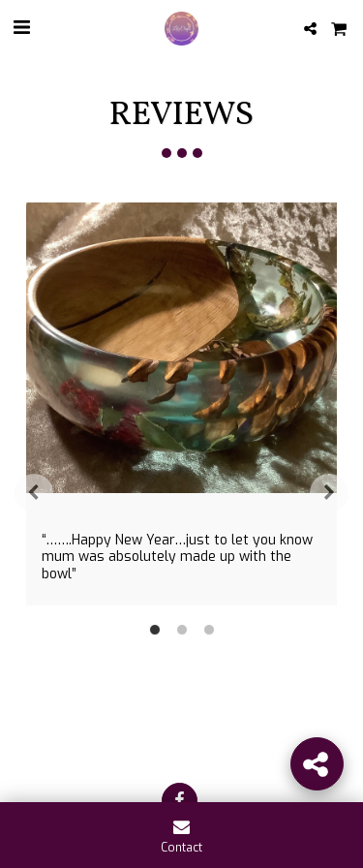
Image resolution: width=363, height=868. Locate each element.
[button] (21, 28)
